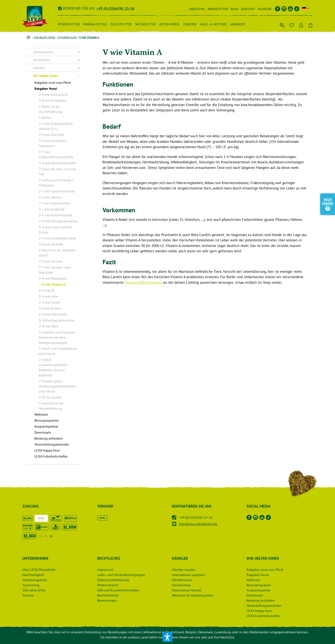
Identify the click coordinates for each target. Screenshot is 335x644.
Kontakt (248, 9)
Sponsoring (31, 585)
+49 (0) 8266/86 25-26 (115, 8)
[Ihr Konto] (301, 24)
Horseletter (218, 9)
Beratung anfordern (261, 600)
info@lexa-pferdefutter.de (198, 524)
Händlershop (181, 585)
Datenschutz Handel (187, 590)
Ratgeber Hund (258, 575)
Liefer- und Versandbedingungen (121, 575)
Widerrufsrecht (108, 585)
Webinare (253, 580)
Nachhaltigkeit (33, 575)
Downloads (255, 595)
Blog (235, 9)
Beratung (197, 9)
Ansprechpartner (259, 590)
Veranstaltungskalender (264, 606)
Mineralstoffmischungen (143, 282)
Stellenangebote (35, 580)
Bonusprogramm (259, 585)
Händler (265, 9)
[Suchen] (282, 24)
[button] (167, 637)
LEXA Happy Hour (259, 611)
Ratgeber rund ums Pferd (265, 570)
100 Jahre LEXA (34, 590)
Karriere (28, 595)
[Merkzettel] (292, 24)
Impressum (105, 570)
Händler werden (184, 570)
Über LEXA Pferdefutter (39, 570)
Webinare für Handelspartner (193, 595)
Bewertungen (107, 600)
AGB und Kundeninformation (118, 590)
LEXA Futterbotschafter (263, 616)
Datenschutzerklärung (113, 580)
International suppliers (188, 575)
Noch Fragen (328, 204)
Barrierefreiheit (108, 595)
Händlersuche (182, 580)
